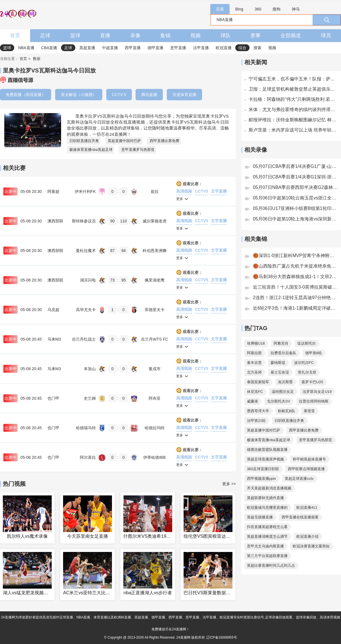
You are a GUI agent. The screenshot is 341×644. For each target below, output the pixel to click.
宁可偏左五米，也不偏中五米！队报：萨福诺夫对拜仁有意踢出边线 (293, 79)
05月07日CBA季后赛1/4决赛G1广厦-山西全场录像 (296, 166)
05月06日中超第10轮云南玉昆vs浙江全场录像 (296, 198)
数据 (37, 59)
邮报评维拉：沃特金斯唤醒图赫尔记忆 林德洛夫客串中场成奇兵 (293, 120)
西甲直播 (133, 48)
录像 (135, 36)
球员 (326, 36)
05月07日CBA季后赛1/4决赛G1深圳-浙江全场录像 (296, 177)
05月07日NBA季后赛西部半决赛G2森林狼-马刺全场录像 (296, 187)
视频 (196, 36)
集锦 (165, 36)
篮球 (75, 36)
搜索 (257, 48)
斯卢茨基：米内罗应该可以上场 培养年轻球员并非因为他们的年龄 (293, 130)
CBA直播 (49, 48)
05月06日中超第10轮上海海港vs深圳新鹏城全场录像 (296, 219)
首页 (15, 36)
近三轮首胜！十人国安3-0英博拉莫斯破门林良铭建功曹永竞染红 (296, 287)
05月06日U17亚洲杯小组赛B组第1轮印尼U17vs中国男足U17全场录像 (296, 208)
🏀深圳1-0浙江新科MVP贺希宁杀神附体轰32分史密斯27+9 (296, 256)
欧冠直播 (224, 48)
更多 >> (229, 484)
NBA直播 (26, 48)
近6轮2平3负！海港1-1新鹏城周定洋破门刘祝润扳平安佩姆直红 (296, 308)
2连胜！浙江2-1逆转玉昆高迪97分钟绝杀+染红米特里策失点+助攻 (296, 298)
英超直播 (87, 48)
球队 (226, 36)
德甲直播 (155, 48)
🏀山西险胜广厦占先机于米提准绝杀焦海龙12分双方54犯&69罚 (296, 266)
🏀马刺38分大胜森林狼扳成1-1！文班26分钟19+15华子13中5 (296, 277)
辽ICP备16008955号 (222, 637)
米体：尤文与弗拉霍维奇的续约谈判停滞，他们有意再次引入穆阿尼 (293, 110)
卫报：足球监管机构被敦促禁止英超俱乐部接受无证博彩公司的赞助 (293, 89)
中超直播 (110, 48)
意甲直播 (178, 48)
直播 (105, 36)
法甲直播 (201, 48)
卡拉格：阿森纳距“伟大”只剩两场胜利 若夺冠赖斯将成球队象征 (293, 99)
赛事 (255, 36)
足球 (45, 36)
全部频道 (291, 36)
